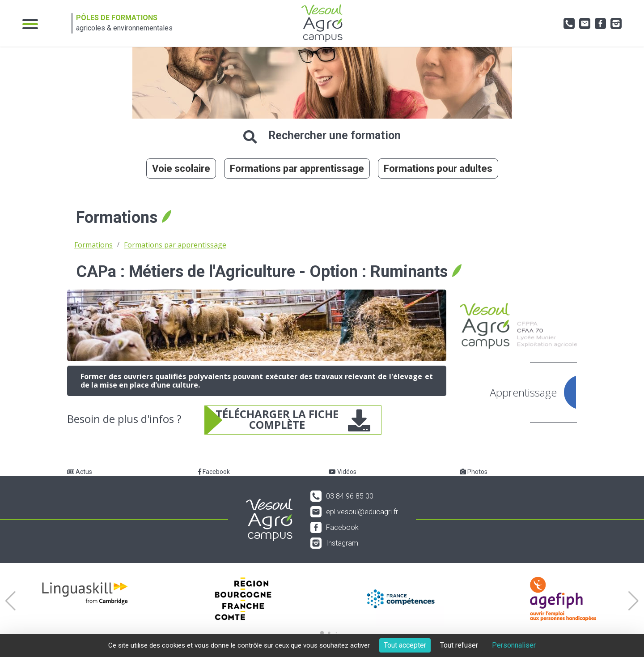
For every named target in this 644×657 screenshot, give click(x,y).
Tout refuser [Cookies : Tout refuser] (459, 645)
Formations (93, 245)
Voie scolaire (181, 169)
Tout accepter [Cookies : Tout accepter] (405, 645)
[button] (11, 601)
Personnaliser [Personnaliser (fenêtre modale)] (514, 645)
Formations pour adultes (438, 169)
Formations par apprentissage (297, 169)
